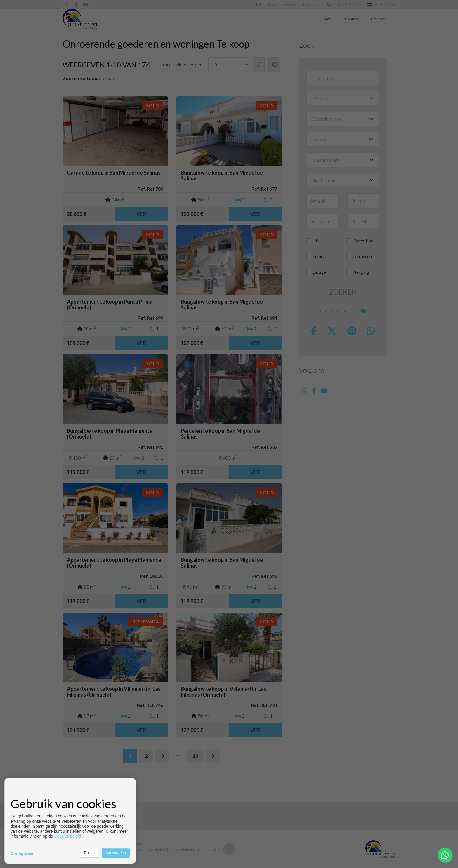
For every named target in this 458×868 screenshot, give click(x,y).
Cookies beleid (67, 836)
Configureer (22, 853)
